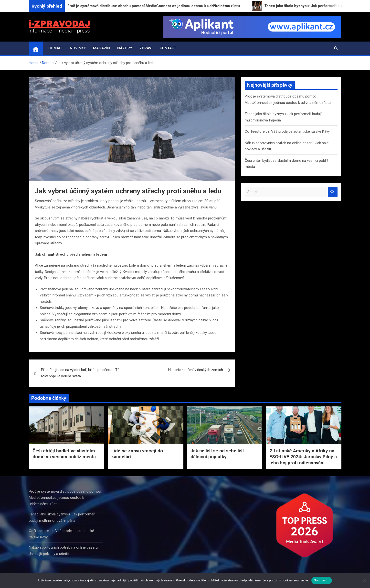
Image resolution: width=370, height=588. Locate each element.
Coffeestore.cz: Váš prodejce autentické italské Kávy (287, 131)
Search (333, 192)
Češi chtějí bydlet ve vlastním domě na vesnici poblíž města (64, 454)
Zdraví (146, 48)
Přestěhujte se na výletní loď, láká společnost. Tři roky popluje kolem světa (80, 373)
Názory (125, 48)
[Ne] (364, 580)
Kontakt (168, 48)
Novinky (78, 48)
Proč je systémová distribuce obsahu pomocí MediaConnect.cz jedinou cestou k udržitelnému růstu (65, 498)
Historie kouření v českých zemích (196, 370)
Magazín (101, 48)
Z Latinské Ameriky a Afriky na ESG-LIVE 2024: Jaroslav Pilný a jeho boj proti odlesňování (303, 457)
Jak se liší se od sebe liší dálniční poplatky (217, 454)
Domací (55, 48)
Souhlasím (322, 580)
